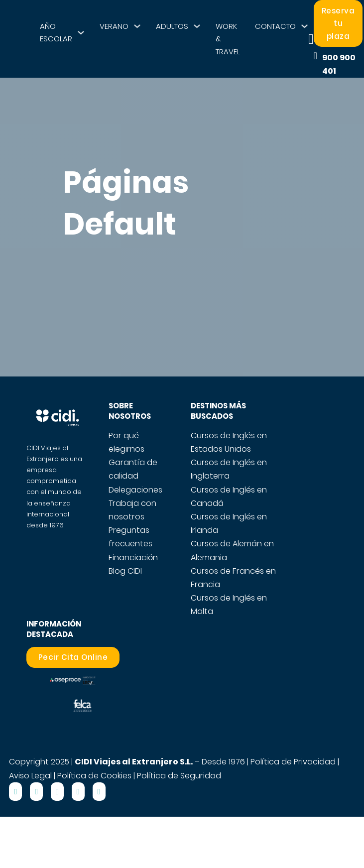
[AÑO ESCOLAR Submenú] (81, 33)
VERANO (114, 26)
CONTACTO (275, 26)
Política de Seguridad (179, 776)
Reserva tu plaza (338, 23)
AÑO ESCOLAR (56, 33)
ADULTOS (172, 26)
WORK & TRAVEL (228, 39)
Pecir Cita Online (73, 657)
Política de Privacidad (293, 762)
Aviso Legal (30, 776)
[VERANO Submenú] (137, 26)
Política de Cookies (94, 776)
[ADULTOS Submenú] (197, 26)
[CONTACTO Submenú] (304, 26)
